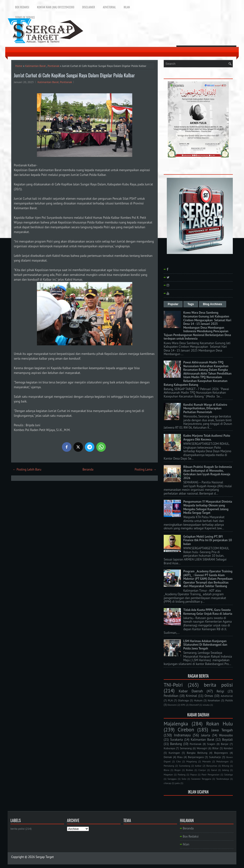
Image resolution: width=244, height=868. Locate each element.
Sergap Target (45, 857)
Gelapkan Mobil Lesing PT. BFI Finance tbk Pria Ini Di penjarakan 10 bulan (208, 540)
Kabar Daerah (191, 691)
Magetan (168, 774)
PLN (170, 700)
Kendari (228, 748)
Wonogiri (202, 748)
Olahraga (183, 700)
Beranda (88, 469)
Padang (182, 774)
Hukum (198, 700)
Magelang (192, 761)
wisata (206, 705)
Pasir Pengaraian (211, 774)
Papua (194, 774)
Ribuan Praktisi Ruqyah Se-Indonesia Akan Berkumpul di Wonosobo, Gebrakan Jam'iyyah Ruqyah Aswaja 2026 (208, 472)
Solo (184, 779)
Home (19, 66)
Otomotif (194, 705)
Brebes (190, 770)
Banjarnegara (196, 757)
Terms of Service (25, 17)
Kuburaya (169, 748)
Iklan (127, 7)
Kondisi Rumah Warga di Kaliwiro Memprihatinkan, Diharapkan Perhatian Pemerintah (205, 408)
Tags (191, 304)
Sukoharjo (215, 757)
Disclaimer (89, 7)
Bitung (226, 766)
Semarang (186, 748)
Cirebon (186, 730)
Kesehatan (214, 700)
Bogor (178, 770)
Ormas (209, 696)
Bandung (176, 744)
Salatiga (229, 774)
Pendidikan (171, 696)
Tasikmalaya (223, 779)
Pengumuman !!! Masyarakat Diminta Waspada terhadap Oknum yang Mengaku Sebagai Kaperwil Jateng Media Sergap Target (208, 507)
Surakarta (176, 740)
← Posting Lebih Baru (27, 469)
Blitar (216, 748)
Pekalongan (223, 761)
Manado (206, 761)
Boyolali (227, 740)
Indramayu (182, 735)
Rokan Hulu (219, 724)
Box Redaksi (22, 7)
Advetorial (109, 7)
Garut (214, 770)
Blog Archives (213, 304)
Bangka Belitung (197, 753)
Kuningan (174, 753)
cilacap (167, 783)
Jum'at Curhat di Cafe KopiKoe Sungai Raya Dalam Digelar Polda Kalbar (74, 75)
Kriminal (191, 696)
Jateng (225, 770)
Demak (168, 757)
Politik (229, 700)
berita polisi (218, 685)
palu (177, 783)
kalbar (198, 766)
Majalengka (176, 724)
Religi (220, 691)
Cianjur (202, 770)
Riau (180, 757)
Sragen (211, 744)
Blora (166, 770)
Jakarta (206, 735)
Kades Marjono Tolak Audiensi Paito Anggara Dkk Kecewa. (207, 438)
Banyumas (212, 766)
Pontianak (53, 66)
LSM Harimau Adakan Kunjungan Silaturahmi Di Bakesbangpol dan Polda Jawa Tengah (205, 645)
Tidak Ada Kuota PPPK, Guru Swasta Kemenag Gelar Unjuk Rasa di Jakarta (208, 612)
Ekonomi (172, 705)
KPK (183, 705)
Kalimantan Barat (35, 66)
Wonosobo (226, 735)
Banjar (225, 744)
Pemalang (169, 766)
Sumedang (185, 766)
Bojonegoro (221, 753)
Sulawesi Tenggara (201, 779)
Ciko (178, 761)
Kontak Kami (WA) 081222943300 (56, 7)
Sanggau (172, 779)
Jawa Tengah (222, 730)
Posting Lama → (145, 469)
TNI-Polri (173, 685)
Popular (173, 304)
